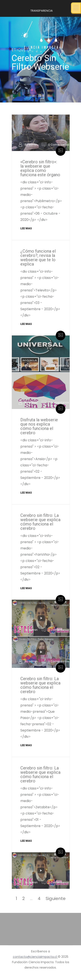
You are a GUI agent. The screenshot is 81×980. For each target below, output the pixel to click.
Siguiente (56, 898)
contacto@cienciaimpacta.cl (35, 957)
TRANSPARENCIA (42, 11)
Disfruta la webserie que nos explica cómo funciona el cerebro (39, 426)
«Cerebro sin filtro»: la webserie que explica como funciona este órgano (40, 168)
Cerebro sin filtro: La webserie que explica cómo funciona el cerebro (40, 522)
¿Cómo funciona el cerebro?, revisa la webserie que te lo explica (38, 258)
